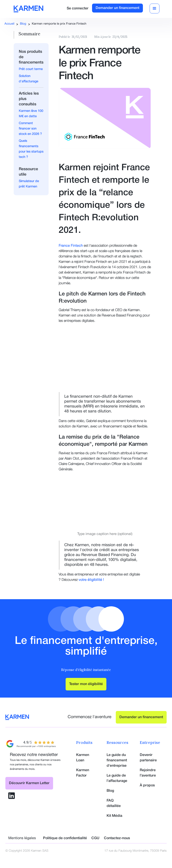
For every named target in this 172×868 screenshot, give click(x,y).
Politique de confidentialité (65, 838)
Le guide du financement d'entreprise (117, 760)
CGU (95, 838)
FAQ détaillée (114, 803)
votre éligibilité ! (91, 580)
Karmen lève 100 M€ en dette (31, 114)
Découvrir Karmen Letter (29, 783)
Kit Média (114, 816)
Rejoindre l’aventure (148, 773)
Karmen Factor (83, 773)
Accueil (9, 24)
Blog (23, 24)
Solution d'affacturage (29, 79)
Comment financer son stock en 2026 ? (30, 129)
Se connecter (78, 8)
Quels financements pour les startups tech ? (31, 149)
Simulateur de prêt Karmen (29, 184)
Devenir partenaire (148, 758)
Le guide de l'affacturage (117, 778)
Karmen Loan (83, 758)
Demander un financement (117, 8)
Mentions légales (22, 838)
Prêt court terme (31, 69)
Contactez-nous (117, 838)
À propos (147, 785)
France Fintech (71, 246)
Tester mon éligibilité (86, 684)
